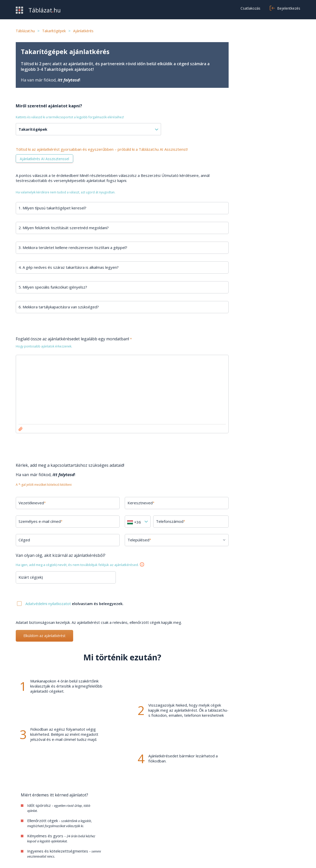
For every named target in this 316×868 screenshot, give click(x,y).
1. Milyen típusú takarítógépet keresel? (52, 208)
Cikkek (118, 836)
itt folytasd (69, 80)
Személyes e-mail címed (41, 521)
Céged (24, 540)
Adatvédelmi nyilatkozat (265, 858)
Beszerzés (25, 821)
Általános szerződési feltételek (238, 821)
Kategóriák (25, 836)
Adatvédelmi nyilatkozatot (49, 604)
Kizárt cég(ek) (31, 577)
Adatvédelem (222, 829)
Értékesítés (26, 829)
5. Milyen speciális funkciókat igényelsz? (53, 287)
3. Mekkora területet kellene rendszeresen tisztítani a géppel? (73, 247)
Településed (136, 540)
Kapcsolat (122, 829)
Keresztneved (137, 503)
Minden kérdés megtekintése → (265, 447)
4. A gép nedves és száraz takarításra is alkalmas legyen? (69, 267)
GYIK (117, 821)
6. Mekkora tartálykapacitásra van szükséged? (59, 307)
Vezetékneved (32, 503)
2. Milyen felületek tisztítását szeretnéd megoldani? (64, 228)
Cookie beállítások (226, 836)
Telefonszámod (166, 521)
